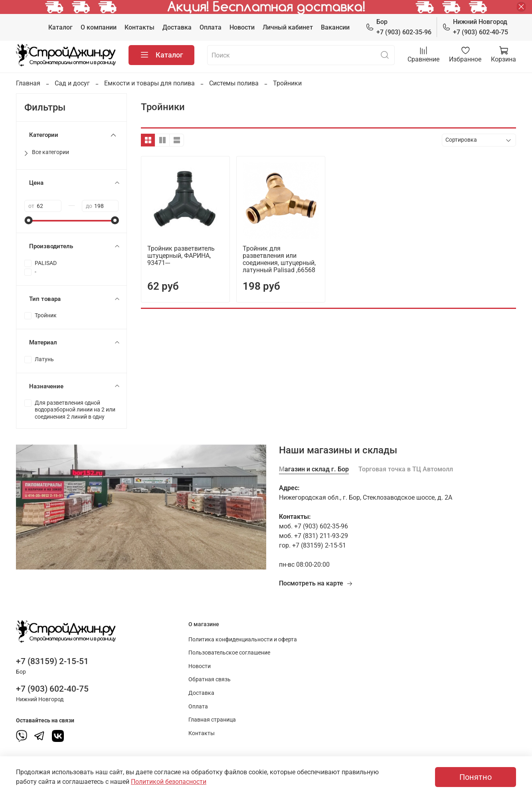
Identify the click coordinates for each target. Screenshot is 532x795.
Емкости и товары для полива (149, 83)
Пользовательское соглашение (229, 653)
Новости (242, 27)
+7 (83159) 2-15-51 (52, 661)
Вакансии (335, 27)
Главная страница (212, 720)
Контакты (139, 27)
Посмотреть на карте (316, 583)
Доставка (177, 27)
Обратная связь (210, 679)
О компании (99, 27)
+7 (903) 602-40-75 (475, 27)
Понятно (476, 777)
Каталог (60, 27)
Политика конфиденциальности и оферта (243, 640)
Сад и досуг (72, 83)
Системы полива (234, 83)
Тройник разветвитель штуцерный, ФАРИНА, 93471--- (181, 256)
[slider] (28, 220)
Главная (28, 83)
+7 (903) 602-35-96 (399, 27)
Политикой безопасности (169, 782)
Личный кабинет (288, 27)
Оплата (211, 27)
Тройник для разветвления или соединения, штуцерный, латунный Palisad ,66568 (279, 259)
